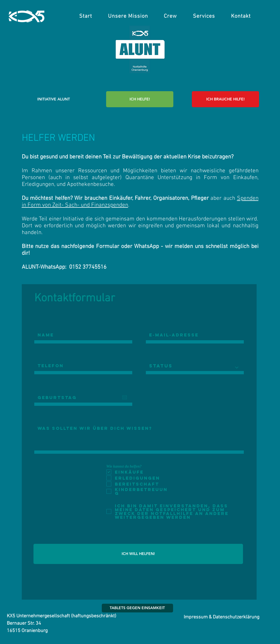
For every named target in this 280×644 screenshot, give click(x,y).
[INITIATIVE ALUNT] (54, 99)
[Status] (195, 367)
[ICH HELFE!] (140, 99)
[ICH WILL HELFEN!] (138, 554)
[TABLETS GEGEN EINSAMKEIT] (137, 608)
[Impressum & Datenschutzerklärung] (222, 617)
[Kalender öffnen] (125, 397)
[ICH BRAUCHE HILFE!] (225, 99)
